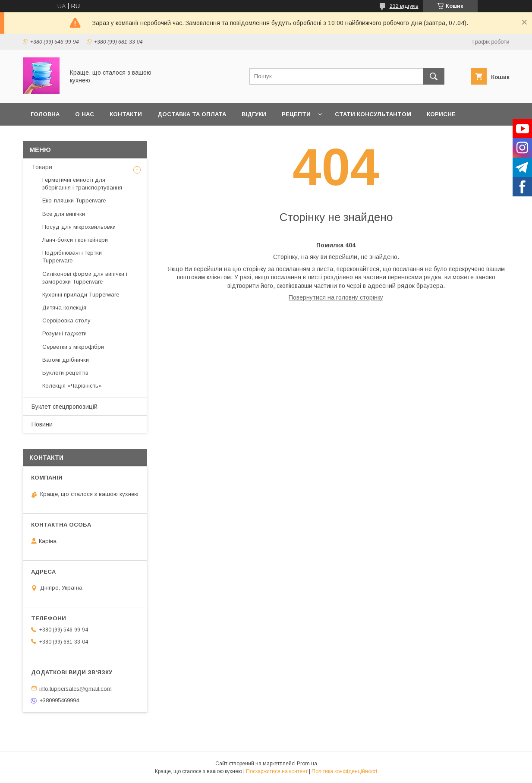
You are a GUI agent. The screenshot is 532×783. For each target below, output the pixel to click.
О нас (85, 114)
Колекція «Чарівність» (72, 386)
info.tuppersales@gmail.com (76, 688)
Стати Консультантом (373, 114)
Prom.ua (307, 764)
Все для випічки (64, 214)
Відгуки (254, 114)
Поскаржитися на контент (277, 771)
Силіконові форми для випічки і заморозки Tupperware (85, 278)
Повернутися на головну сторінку (336, 297)
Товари (42, 167)
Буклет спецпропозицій (65, 407)
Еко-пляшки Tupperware (74, 200)
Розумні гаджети (65, 333)
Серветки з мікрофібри (73, 347)
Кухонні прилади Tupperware (81, 295)
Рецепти (296, 114)
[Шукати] (434, 76)
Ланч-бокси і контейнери (75, 240)
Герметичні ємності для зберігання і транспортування (82, 184)
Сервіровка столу (66, 320)
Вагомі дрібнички (66, 360)
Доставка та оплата (192, 114)
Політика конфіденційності (344, 771)
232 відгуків (404, 6)
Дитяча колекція (64, 308)
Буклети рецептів (65, 373)
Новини (42, 424)
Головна (45, 114)
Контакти (126, 114)
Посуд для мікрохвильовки (79, 227)
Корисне (441, 114)
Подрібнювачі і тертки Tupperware (72, 257)
